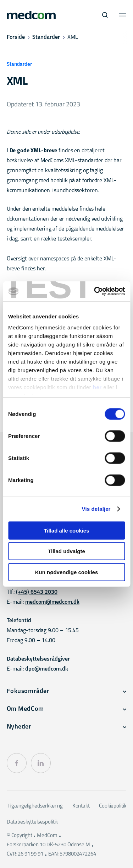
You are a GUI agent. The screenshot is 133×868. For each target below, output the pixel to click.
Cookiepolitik (113, 806)
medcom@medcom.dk (52, 602)
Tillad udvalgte (66, 551)
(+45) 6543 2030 (37, 592)
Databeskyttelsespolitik (32, 822)
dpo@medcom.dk (47, 669)
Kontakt (81, 806)
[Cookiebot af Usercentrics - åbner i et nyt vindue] (95, 291)
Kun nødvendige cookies (67, 572)
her (97, 387)
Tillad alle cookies (66, 530)
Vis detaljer (96, 509)
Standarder (46, 37)
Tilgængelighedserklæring (35, 806)
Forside (16, 37)
